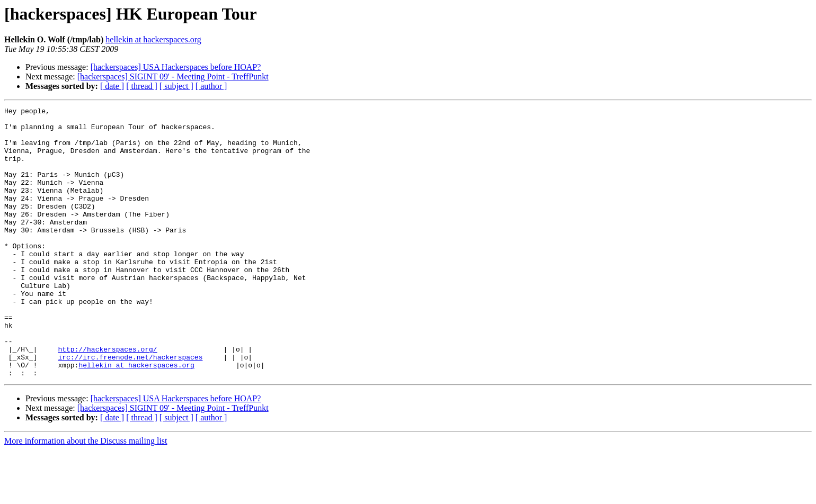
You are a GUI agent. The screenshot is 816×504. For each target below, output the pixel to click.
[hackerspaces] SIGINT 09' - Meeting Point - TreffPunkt (173, 76)
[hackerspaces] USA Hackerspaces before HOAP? (176, 67)
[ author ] (211, 86)
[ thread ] (142, 86)
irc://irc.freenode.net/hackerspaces (130, 408)
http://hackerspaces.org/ (107, 398)
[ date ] (112, 86)
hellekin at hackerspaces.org (153, 39)
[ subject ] (176, 86)
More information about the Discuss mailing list (86, 495)
